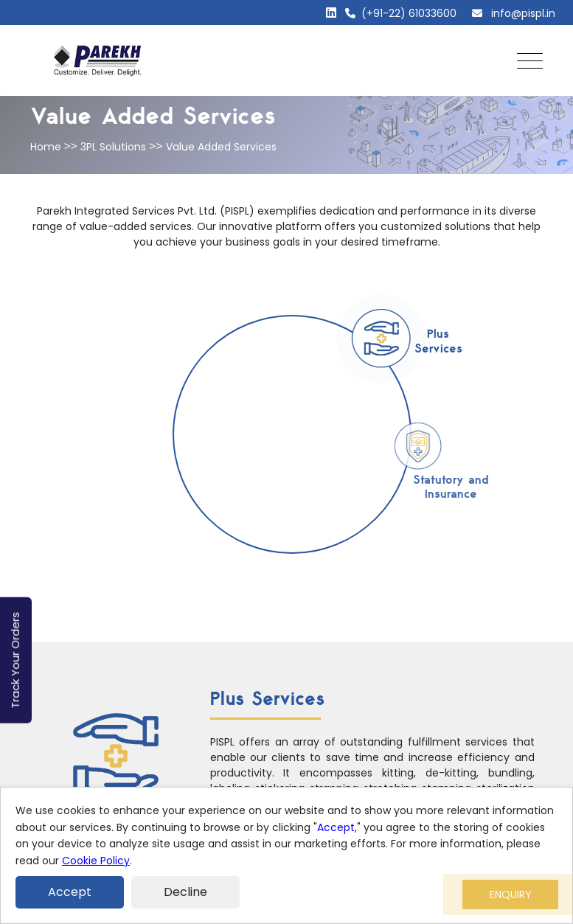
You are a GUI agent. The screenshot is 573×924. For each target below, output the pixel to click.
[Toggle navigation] (526, 60)
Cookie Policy (96, 861)
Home (46, 147)
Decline (185, 892)
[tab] (381, 338)
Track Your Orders (15, 660)
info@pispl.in (514, 13)
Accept (336, 827)
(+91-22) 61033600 (401, 13)
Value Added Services (221, 147)
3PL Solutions (113, 147)
